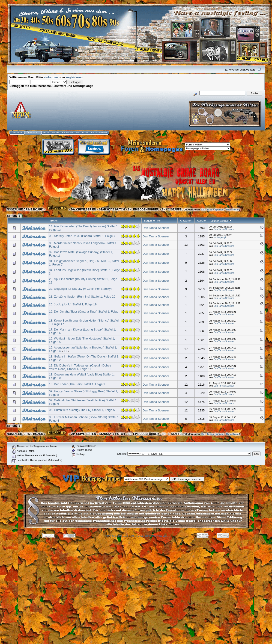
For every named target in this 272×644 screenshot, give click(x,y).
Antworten (186, 220)
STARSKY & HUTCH (112, 210)
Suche (56, 133)
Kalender (68, 133)
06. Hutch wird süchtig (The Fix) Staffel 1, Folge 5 (82, 410)
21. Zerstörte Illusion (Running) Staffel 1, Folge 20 (82, 297)
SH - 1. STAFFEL (172, 210)
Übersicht (33, 133)
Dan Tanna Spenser (213, 210)
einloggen (51, 77)
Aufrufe (201, 220)
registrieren (75, 77)
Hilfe (46, 133)
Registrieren (99, 133)
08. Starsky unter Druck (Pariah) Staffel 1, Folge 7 (82, 236)
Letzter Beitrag (221, 221)
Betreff (54, 220)
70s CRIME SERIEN (83, 210)
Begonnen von (153, 220)
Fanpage (18, 133)
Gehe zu (122, 454)
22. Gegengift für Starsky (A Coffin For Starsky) (80, 289)
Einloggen (82, 133)
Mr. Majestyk (220, 238)
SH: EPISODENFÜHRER (143, 210)
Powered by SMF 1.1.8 (117, 536)
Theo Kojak (232, 210)
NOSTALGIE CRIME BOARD (25, 210)
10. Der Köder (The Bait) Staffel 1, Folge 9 (77, 384)
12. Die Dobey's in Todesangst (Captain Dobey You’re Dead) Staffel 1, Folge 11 (80, 367)
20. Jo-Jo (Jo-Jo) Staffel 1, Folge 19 (73, 304)
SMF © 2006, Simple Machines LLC (149, 536)
